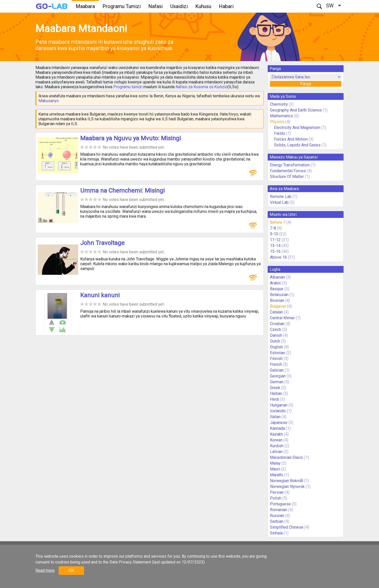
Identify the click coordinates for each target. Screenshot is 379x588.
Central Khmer (282, 318)
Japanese (279, 423)
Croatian (277, 324)
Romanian (279, 510)
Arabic (276, 283)
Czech (276, 330)
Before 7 (278, 222)
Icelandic (278, 411)
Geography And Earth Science (296, 110)
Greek (275, 388)
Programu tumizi (128, 87)
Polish (276, 498)
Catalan (276, 312)
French (276, 364)
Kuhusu (203, 6)
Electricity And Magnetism (297, 128)
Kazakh (276, 434)
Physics (277, 122)
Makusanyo (49, 101)
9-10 (274, 234)
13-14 (275, 246)
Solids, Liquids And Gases (297, 145)
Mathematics (281, 116)
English (276, 347)
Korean (276, 440)
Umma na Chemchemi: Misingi (122, 191)
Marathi (277, 475)
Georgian (278, 376)
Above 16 (278, 257)
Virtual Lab (279, 202)
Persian (277, 492)
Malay (275, 463)
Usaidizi (179, 6)
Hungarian (279, 405)
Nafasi (155, 6)
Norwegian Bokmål (287, 481)
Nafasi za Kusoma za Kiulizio (202, 87)
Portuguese (280, 504)
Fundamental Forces (288, 171)
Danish (276, 335)
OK (71, 570)
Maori (275, 469)
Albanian (277, 277)
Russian (277, 516)
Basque (277, 289)
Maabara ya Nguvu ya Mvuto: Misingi (131, 138)
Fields (280, 133)
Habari (226, 6)
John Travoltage (102, 243)
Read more (45, 570)
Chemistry (279, 104)
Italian (275, 417)
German (277, 382)
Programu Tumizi (122, 6)
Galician (277, 370)
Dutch (275, 341)
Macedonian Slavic (287, 457)
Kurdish (277, 446)
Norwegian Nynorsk (287, 487)
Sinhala (276, 533)
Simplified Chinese (287, 527)
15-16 (275, 251)
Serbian (277, 521)
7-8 (273, 228)
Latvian (276, 452)
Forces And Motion (291, 139)
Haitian (276, 393)
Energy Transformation (290, 165)
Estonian (278, 353)
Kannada (277, 428)
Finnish (276, 359)
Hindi (275, 399)
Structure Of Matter (287, 177)
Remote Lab (281, 197)
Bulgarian (278, 306)
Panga (306, 84)
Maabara (85, 6)
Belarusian (279, 295)
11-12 (275, 240)
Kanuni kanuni (100, 295)
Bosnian (277, 300)
